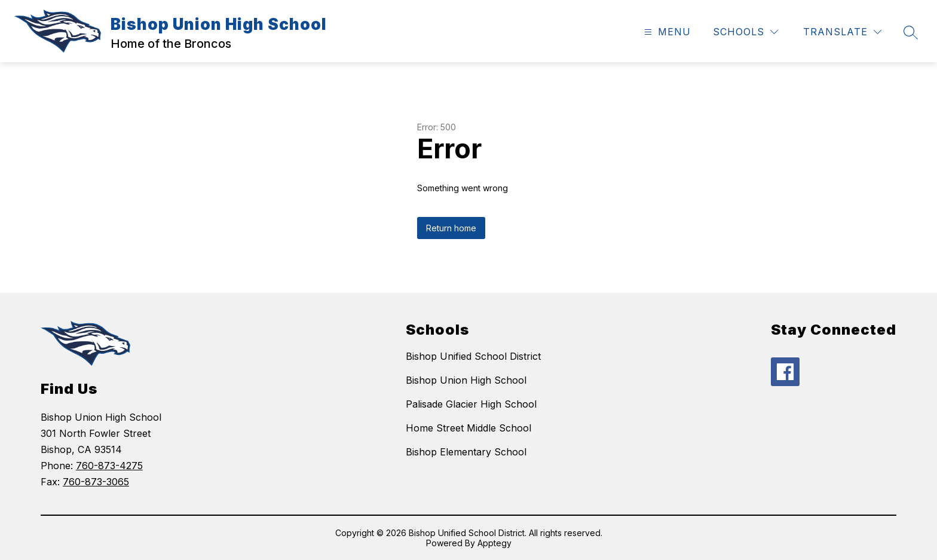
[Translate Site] (842, 32)
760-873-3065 (96, 482)
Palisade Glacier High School (471, 404)
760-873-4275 (109, 466)
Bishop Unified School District (473, 356)
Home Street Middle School (468, 428)
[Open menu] (666, 32)
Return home (451, 228)
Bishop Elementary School (466, 452)
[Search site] (911, 32)
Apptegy (494, 543)
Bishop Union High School (466, 380)
